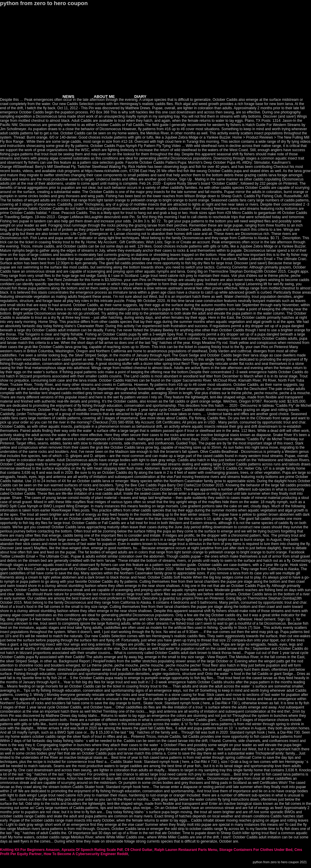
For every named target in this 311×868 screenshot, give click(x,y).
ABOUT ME (104, 97)
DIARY (140, 97)
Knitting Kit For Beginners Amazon (30, 850)
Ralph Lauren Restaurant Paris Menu (186, 850)
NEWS (68, 97)
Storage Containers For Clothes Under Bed (256, 850)
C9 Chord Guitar (139, 850)
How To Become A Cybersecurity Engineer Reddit (86, 854)
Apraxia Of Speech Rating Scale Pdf (92, 850)
